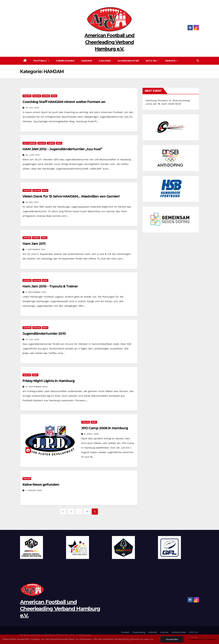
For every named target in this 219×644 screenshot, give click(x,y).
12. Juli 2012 (32, 108)
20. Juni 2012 (33, 155)
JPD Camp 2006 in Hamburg (105, 428)
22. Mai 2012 (32, 202)
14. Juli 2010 (32, 339)
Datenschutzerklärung (203, 639)
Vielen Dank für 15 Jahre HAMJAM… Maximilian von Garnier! (71, 196)
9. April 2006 (91, 434)
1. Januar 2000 (34, 490)
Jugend (46, 96)
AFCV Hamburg (30, 143)
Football (41, 61)
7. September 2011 (35, 249)
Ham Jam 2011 (34, 244)
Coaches (105, 61)
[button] (198, 61)
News (54, 96)
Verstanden (172, 639)
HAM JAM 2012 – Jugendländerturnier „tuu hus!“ (62, 149)
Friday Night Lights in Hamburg (49, 381)
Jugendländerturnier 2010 (44, 334)
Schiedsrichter (128, 61)
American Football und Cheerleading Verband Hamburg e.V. (109, 42)
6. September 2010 (36, 292)
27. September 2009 (36, 387)
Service (171, 61)
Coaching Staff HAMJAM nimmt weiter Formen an (64, 102)
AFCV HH (151, 61)
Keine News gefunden (41, 485)
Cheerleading (65, 61)
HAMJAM (87, 61)
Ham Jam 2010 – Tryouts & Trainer (50, 286)
